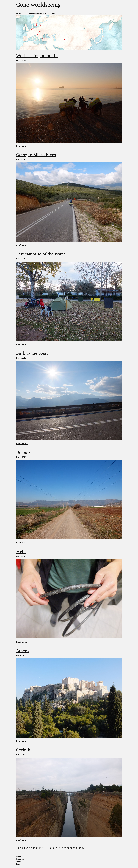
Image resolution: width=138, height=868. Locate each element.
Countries (20, 859)
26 (83, 848)
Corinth (23, 750)
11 (37, 848)
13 (43, 848)
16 (53, 848)
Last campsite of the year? (41, 254)
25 (80, 848)
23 (74, 848)
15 (49, 848)
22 (71, 848)
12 (40, 848)
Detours (23, 452)
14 (46, 848)
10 (34, 848)
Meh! (21, 551)
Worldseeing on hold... (37, 55)
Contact (19, 861)
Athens (23, 651)
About (19, 857)
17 (56, 848)
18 (59, 848)
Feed (18, 864)
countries (50, 13)
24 (77, 848)
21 (68, 848)
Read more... (22, 146)
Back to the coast (32, 353)
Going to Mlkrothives (36, 155)
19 (62, 848)
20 (65, 848)
